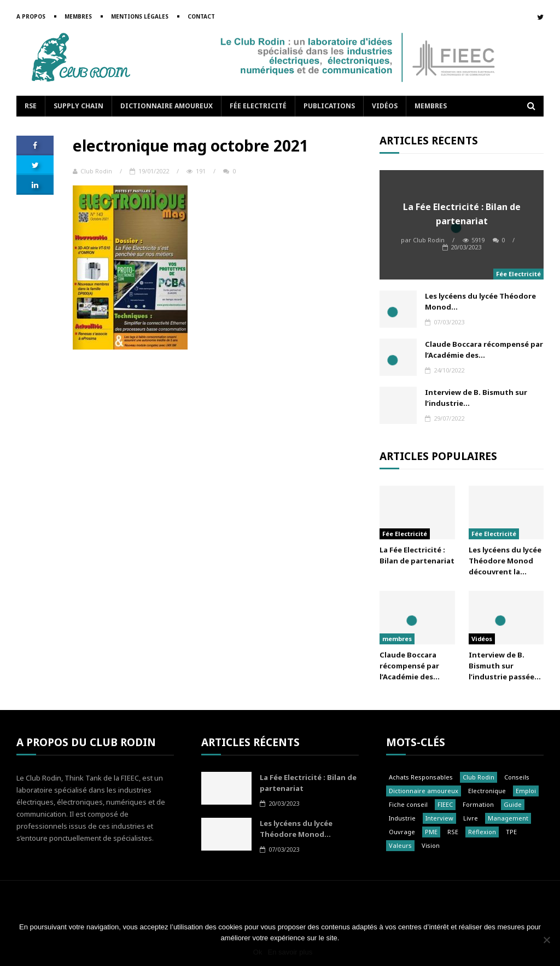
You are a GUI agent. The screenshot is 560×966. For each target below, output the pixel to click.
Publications (329, 106)
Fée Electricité (258, 106)
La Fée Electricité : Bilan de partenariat (462, 214)
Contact (201, 16)
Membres (78, 16)
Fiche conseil (408, 804)
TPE (511, 832)
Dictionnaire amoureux (167, 106)
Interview (439, 818)
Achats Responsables (421, 777)
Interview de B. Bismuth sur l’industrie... (476, 398)
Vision (431, 845)
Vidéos (385, 106)
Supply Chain (78, 106)
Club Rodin (92, 171)
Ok (258, 952)
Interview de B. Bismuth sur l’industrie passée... (505, 666)
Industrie (402, 818)
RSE (31, 106)
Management (508, 818)
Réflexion (482, 832)
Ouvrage (402, 832)
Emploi (526, 791)
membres (397, 639)
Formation (478, 804)
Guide (513, 804)
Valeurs (400, 845)
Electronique (487, 791)
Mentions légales (140, 16)
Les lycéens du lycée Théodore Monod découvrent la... (505, 561)
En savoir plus (290, 952)
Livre (471, 818)
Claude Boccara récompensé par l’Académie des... (484, 350)
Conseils (517, 777)
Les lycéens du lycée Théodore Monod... (480, 301)
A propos (31, 16)
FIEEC (445, 804)
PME (431, 832)
